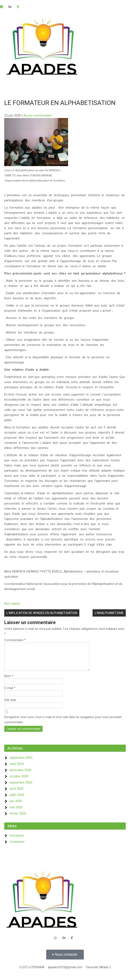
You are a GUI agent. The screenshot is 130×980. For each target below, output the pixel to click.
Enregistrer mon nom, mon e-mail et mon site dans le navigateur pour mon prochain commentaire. (63, 725)
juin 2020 (16, 806)
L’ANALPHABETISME (109, 613)
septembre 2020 (21, 788)
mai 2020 (16, 812)
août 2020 (17, 794)
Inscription (17, 841)
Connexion (17, 847)
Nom (9, 681)
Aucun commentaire (38, 115)
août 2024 (17, 769)
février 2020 (18, 819)
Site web (10, 705)
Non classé (12, 604)
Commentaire (15, 640)
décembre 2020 (20, 775)
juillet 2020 (17, 800)
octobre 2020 (19, 781)
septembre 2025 (21, 763)
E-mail (10, 693)
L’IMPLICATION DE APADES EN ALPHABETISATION (42, 613)
